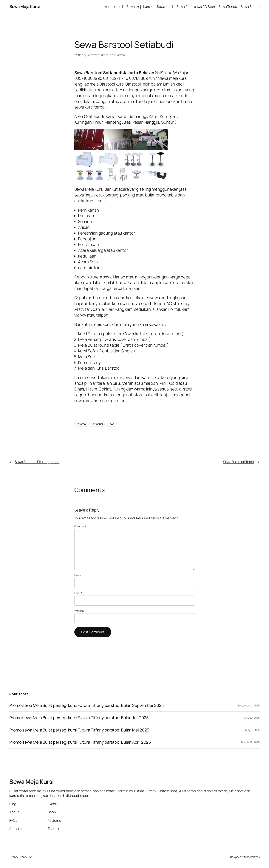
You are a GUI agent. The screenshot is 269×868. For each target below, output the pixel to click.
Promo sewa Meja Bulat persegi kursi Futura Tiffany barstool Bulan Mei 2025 (79, 730)
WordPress (253, 857)
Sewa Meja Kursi (25, 7)
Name (79, 575)
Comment (81, 526)
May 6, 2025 (252, 730)
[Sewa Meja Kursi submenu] (152, 7)
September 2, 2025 (249, 705)
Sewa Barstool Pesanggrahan (37, 462)
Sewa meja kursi (96, 55)
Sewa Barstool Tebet (239, 462)
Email (78, 593)
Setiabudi (97, 424)
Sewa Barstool (117, 55)
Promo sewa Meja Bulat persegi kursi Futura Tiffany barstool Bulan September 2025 (87, 705)
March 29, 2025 (250, 742)
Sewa (111, 424)
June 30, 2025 (252, 718)
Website (79, 611)
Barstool (81, 424)
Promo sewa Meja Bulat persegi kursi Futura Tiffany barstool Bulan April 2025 (80, 742)
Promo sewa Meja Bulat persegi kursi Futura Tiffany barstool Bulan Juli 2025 (79, 718)
